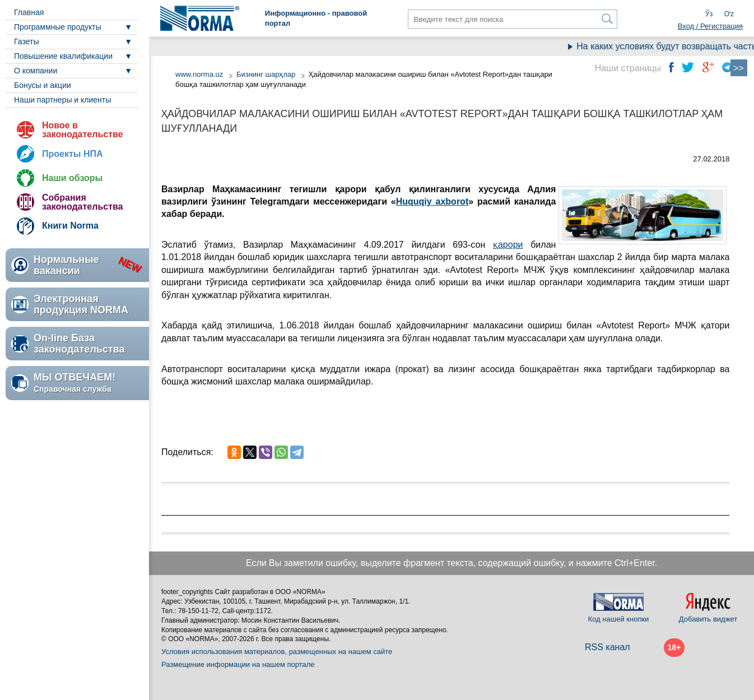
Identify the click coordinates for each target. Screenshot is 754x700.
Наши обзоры (72, 178)
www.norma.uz (199, 74)
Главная (29, 12)
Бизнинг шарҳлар (266, 74)
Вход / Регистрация (710, 26)
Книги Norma (70, 226)
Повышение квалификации (63, 56)
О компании (36, 71)
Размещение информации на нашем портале (238, 664)
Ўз (709, 14)
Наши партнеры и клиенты (62, 100)
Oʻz (729, 14)
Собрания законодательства (82, 202)
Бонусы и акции (43, 85)
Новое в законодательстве (82, 130)
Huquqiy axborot (432, 201)
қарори (508, 245)
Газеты (26, 41)
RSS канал (608, 647)
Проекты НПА (73, 154)
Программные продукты (58, 27)
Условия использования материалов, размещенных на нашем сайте (277, 652)
